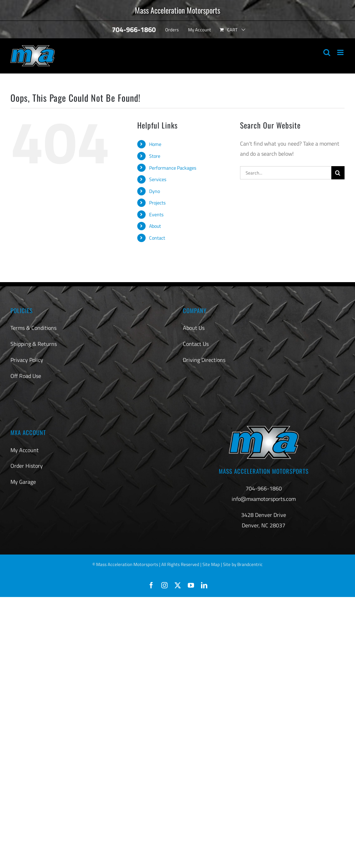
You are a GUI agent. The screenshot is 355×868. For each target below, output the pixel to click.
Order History (27, 466)
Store (155, 156)
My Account (25, 450)
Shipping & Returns (34, 344)
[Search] (338, 173)
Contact (157, 238)
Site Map (211, 564)
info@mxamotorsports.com (264, 499)
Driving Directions (204, 360)
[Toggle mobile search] (327, 52)
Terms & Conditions (33, 328)
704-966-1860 (264, 488)
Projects (157, 203)
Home (155, 144)
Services (158, 179)
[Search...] (286, 173)
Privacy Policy (27, 360)
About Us (194, 328)
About (155, 226)
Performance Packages (173, 168)
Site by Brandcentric (243, 564)
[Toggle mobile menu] (341, 52)
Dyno (155, 191)
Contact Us (196, 344)
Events (156, 214)
